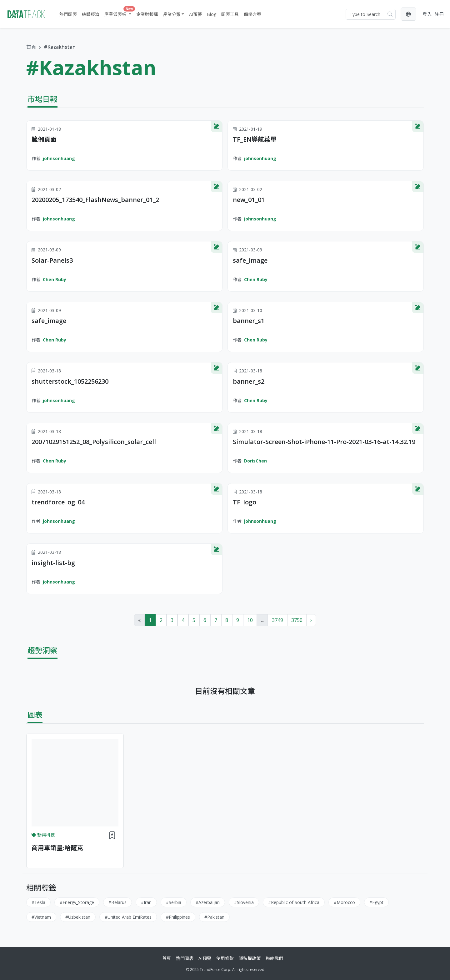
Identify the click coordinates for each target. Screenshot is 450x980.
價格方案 (252, 14)
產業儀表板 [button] (118, 13)
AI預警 (195, 14)
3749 (277, 620)
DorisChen (255, 461)
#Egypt (376, 902)
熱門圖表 (68, 14)
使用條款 (225, 958)
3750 (297, 620)
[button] (408, 14)
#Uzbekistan (78, 917)
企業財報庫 (147, 14)
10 (250, 620)
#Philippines (178, 917)
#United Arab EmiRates (128, 917)
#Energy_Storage (77, 902)
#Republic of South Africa (294, 902)
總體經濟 (91, 14)
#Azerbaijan (208, 902)
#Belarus (117, 902)
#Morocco (344, 902)
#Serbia (174, 902)
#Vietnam (41, 917)
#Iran (146, 902)
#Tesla (38, 902)
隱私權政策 (250, 958)
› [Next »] (311, 620)
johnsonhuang (59, 158)
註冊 (439, 14)
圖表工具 (230, 14)
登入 (427, 14)
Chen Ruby (55, 279)
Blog (212, 14)
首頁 (31, 47)
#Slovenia (244, 902)
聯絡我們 (274, 958)
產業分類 (172, 14)
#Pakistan (214, 917)
